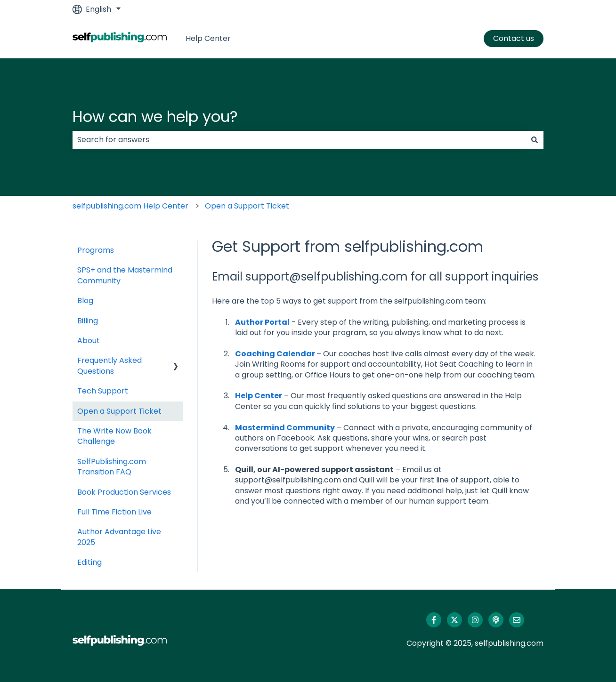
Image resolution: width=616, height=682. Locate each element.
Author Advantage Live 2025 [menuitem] (119, 537)
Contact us (514, 38)
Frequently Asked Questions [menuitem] (109, 365)
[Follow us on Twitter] (454, 620)
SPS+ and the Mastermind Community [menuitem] (125, 275)
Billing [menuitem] (88, 321)
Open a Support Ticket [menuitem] (119, 411)
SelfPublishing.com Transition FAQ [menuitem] (112, 467)
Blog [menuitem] (85, 301)
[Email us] (517, 620)
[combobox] (299, 140)
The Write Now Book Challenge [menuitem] (114, 436)
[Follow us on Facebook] (434, 620)
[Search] (535, 140)
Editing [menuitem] (89, 562)
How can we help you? (155, 116)
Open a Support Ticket (247, 206)
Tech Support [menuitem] (103, 391)
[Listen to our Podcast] (496, 620)
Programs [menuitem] (96, 250)
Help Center (208, 39)
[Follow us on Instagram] (475, 620)
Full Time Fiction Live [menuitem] (114, 512)
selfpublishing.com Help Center (130, 206)
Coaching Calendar (275, 354)
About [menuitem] (89, 341)
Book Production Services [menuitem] (124, 492)
